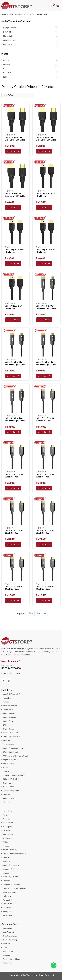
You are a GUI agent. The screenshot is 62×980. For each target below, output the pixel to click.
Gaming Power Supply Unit (13, 748)
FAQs (5, 948)
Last (45, 613)
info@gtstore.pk (11, 673)
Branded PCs (8, 900)
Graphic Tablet (8, 729)
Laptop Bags (7, 811)
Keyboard (6, 771)
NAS (4, 725)
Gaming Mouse (8, 713)
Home (4, 14)
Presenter (6, 802)
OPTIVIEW (31, 73)
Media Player (7, 915)
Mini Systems (8, 912)
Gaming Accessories (11, 865)
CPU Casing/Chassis (11, 752)
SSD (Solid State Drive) (11, 694)
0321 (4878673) (11, 668)
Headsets (6, 861)
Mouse (5, 768)
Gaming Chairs (8, 721)
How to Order (8, 951)
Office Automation (10, 706)
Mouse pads (7, 827)
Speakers (6, 838)
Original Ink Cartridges (11, 760)
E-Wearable (7, 881)
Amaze (31, 60)
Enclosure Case (31, 45)
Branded (31, 64)
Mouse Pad (7, 698)
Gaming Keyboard (9, 717)
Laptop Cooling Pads (11, 791)
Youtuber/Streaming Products (14, 888)
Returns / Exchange (10, 940)
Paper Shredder (9, 787)
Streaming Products (10, 869)
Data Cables (31, 32)
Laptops (6, 702)
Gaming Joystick (9, 798)
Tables (5, 842)
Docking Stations (31, 40)
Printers (6, 815)
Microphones (8, 834)
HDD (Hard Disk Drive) (11, 779)
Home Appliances (9, 892)
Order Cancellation (10, 936)
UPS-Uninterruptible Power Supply (15, 756)
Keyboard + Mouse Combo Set (15, 775)
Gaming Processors (10, 733)
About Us (6, 944)
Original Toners (8, 764)
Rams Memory (8, 744)
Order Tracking (8, 932)
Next (38, 613)
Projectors (7, 896)
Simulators (7, 908)
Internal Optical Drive (10, 850)
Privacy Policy (8, 963)
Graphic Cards (8, 783)
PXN (31, 77)
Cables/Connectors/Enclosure (21, 14)
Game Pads (7, 795)
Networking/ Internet (11, 877)
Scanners (6, 819)
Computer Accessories (12, 885)
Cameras (6, 857)
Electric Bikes (8, 710)
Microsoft (6, 846)
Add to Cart (13, 151)
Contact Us (7, 955)
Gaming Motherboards (11, 737)
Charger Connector (31, 28)
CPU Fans (6, 830)
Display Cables (31, 36)
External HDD (8, 904)
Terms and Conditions (11, 959)
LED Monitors (8, 823)
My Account (7, 928)
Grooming (6, 740)
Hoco (31, 69)
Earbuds (6, 873)
